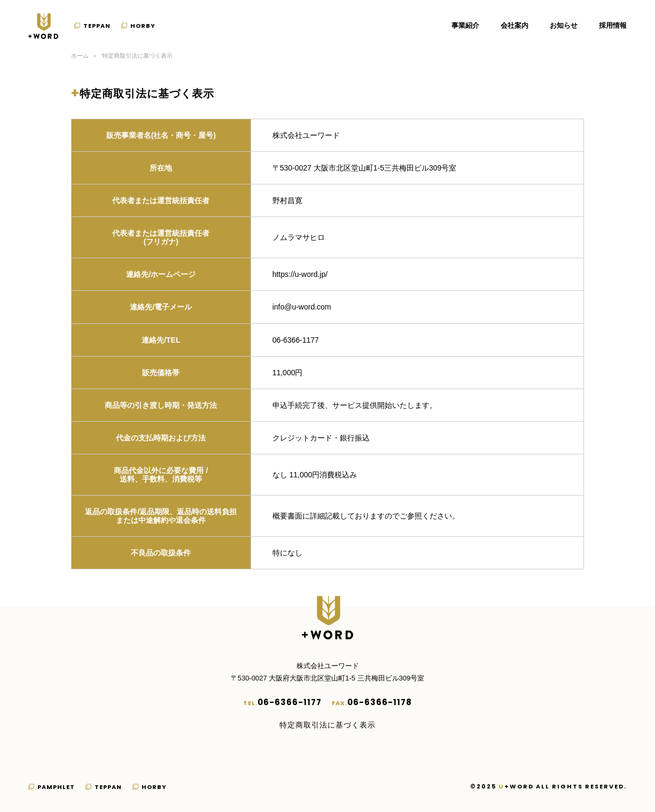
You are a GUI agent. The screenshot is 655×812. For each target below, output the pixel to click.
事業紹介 (465, 25)
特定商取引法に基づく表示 (327, 725)
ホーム (80, 56)
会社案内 (514, 25)
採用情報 (613, 25)
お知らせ (564, 25)
